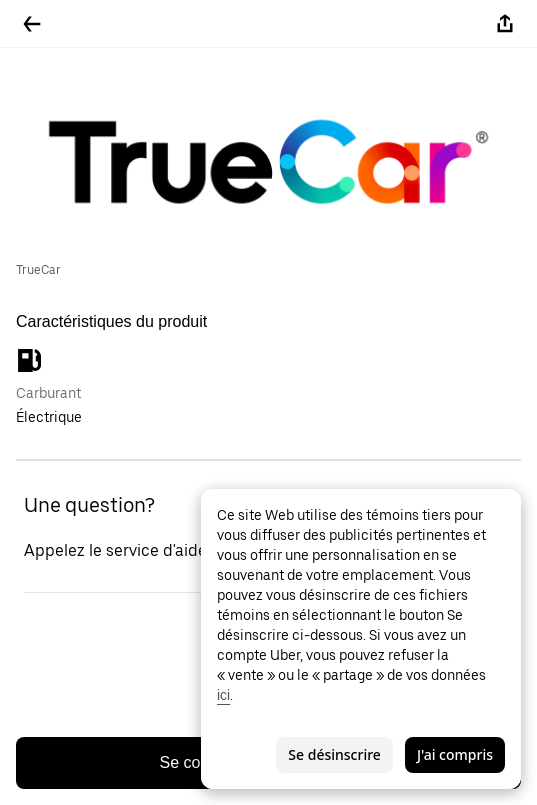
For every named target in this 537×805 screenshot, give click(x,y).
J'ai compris (455, 754)
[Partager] (505, 24)
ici (223, 695)
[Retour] (32, 24)
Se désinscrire (334, 754)
